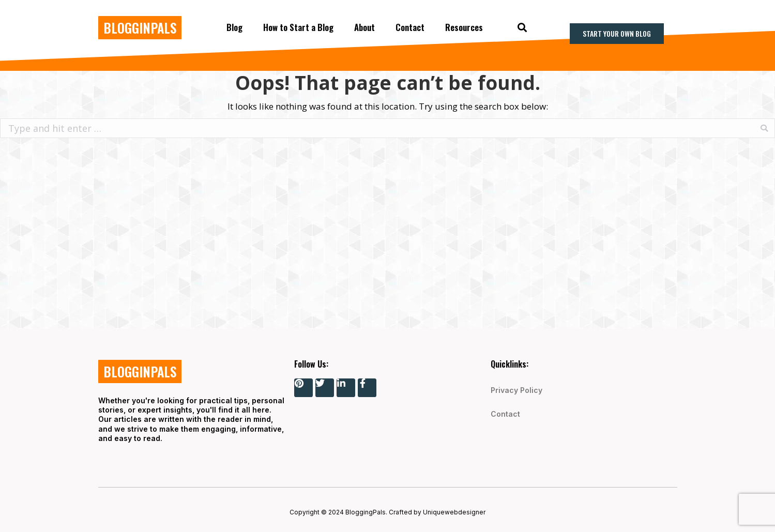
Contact (410, 27)
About (364, 27)
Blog (234, 27)
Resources (464, 27)
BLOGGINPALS (140, 28)
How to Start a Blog (298, 27)
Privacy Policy (516, 390)
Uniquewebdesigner (454, 512)
